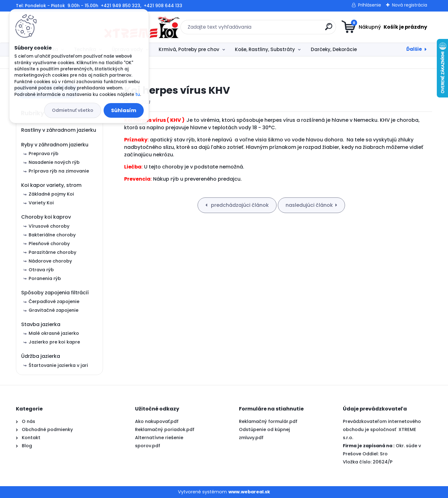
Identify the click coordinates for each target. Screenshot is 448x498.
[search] (285, 29)
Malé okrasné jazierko (54, 333)
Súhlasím (124, 110)
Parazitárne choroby (52, 252)
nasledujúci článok (309, 205)
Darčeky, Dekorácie (334, 49)
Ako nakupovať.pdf (157, 421)
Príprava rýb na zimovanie (59, 171)
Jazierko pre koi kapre (54, 342)
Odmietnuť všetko (73, 110)
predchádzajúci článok (239, 205)
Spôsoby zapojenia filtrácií (55, 293)
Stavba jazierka (41, 324)
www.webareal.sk (249, 492)
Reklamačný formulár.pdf (268, 421)
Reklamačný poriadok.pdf (165, 429)
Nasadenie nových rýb (54, 162)
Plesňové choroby (49, 244)
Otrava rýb (41, 270)
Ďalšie (414, 49)
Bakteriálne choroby (52, 235)
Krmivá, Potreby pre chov (189, 49)
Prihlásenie (370, 5)
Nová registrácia (410, 5)
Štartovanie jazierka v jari (58, 365)
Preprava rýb (44, 154)
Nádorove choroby (50, 261)
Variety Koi (41, 203)
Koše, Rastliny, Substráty (265, 49)
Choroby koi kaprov (46, 217)
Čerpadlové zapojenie (54, 301)
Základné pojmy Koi (51, 194)
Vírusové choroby (49, 226)
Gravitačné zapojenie (54, 310)
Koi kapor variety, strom (51, 185)
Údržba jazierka (41, 356)
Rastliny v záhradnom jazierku (59, 130)
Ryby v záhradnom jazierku (55, 145)
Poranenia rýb (45, 278)
